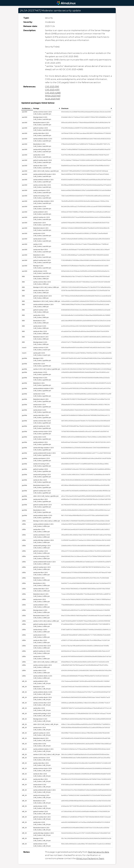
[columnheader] (27, 108)
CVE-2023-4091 (52, 90)
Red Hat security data (98, 852)
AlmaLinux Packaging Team (90, 858)
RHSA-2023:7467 (53, 96)
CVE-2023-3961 (52, 87)
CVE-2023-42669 (53, 93)
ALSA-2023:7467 (53, 99)
